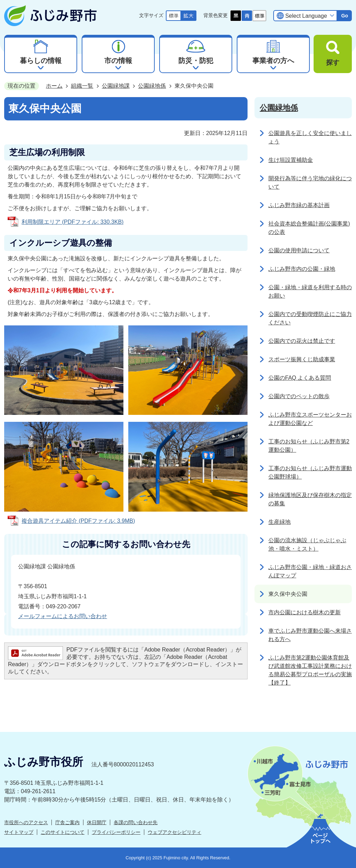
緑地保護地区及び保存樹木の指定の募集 (310, 499)
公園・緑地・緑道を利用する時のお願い (310, 291)
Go (345, 16)
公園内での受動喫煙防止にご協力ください (310, 318)
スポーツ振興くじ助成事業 (302, 359)
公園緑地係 (152, 86)
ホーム (54, 86)
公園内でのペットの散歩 (299, 396)
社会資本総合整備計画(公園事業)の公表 (309, 228)
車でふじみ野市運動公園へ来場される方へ (310, 635)
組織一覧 (82, 86)
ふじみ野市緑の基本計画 (299, 205)
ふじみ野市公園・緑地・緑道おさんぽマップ (310, 571)
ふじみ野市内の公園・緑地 (302, 269)
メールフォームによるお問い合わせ (63, 616)
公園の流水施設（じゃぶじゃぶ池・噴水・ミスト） (307, 545)
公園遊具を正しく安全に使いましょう (310, 137)
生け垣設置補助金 (291, 160)
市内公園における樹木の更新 (305, 612)
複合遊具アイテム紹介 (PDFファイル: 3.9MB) (78, 521)
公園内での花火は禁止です (302, 341)
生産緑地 (280, 522)
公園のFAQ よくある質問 (300, 378)
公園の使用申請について (299, 250)
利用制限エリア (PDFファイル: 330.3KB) (72, 222)
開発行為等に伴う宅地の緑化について (310, 183)
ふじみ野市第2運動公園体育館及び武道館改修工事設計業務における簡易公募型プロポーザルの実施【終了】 (310, 670)
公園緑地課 (116, 86)
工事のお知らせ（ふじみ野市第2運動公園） (309, 446)
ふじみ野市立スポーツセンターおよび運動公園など (310, 419)
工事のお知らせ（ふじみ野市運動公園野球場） (310, 472)
